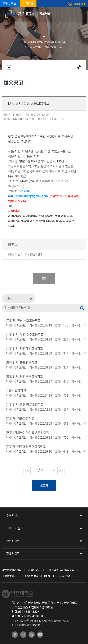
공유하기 (79, 67)
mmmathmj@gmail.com (32, 196)
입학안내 (28, 4)
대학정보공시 (9, 576)
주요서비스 (13, 515)
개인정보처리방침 (12, 570)
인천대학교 (10, 4)
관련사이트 (13, 541)
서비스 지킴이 (14, 528)
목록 (44, 279)
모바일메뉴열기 (83, 15)
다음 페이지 (53, 470)
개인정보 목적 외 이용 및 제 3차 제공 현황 (47, 576)
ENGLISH (79, 4)
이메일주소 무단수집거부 (61, 570)
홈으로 (9, 67)
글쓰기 (44, 486)
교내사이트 (13, 554)
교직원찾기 (34, 570)
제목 (9, 299)
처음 (27, 470)
